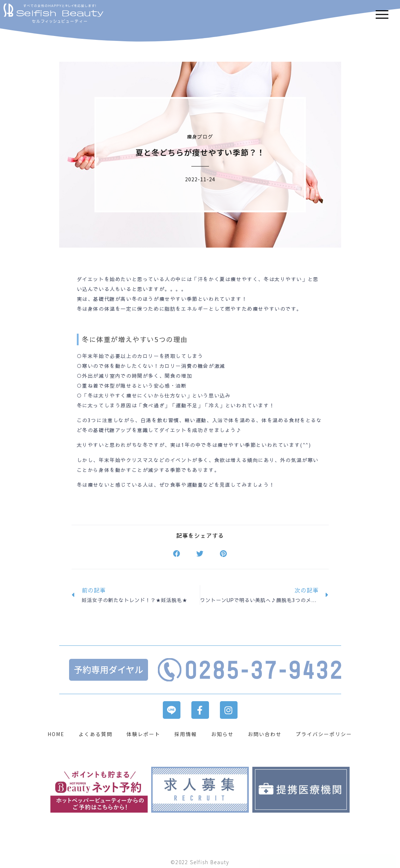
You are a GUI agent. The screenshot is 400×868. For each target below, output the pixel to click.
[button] (177, 554)
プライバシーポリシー (324, 734)
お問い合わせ (265, 734)
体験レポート (143, 734)
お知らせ (222, 734)
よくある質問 (96, 734)
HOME (56, 734)
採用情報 (186, 734)
